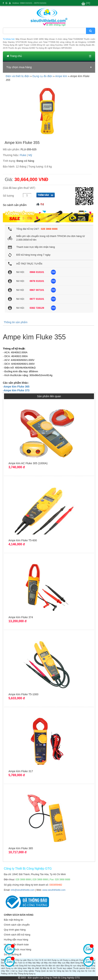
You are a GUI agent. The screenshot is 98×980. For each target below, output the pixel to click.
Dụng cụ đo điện (42, 76)
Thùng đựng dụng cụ (27, 974)
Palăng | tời (6, 974)
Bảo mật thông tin (13, 920)
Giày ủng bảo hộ (80, 971)
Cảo (36, 960)
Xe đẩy (14, 974)
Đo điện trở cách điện (55, 966)
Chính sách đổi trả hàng (17, 935)
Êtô (2, 963)
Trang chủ (14, 56)
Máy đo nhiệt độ (35, 968)
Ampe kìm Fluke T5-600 (23, 540)
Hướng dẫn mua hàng (16, 940)
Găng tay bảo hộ (64, 971)
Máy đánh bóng (73, 963)
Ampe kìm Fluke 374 (21, 617)
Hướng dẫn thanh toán (16, 945)
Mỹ (30, 155)
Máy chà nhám (51, 963)
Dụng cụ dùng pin (71, 960)
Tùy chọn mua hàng (19, 67)
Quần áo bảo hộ (48, 971)
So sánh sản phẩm (15, 205)
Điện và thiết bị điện (18, 76)
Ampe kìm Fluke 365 (21, 848)
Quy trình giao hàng (15, 930)
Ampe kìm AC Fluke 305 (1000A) (28, 463)
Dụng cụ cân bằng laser (16, 968)
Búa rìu (31, 960)
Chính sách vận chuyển (17, 925)
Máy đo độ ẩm (49, 968)
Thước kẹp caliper (64, 968)
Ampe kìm (61, 76)
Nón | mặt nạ (12, 971)
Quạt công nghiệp (26, 971)
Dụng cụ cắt (57, 960)
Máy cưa (62, 963)
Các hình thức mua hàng (17, 949)
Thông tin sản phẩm (16, 322)
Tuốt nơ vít (23, 963)
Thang (38, 971)
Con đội (92, 971)
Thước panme (79, 968)
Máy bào (32, 963)
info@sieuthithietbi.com (23, 890)
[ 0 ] (88, 3)
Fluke (23, 155)
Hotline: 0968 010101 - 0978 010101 (29, 3)
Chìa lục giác (21, 960)
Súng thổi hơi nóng (27, 966)
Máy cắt (40, 963)
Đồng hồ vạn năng (73, 966)
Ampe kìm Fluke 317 (21, 771)
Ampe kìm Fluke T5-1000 (23, 694)
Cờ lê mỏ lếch (45, 960)
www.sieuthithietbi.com (54, 890)
